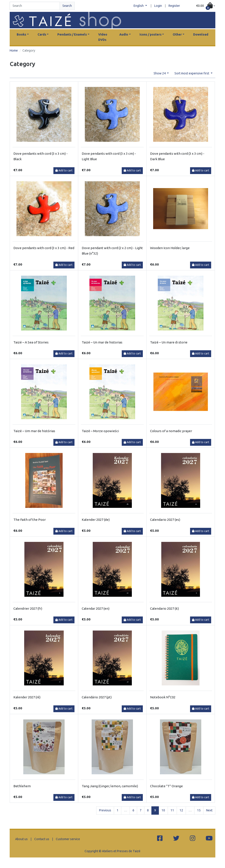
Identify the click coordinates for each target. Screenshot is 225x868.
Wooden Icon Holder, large (170, 248)
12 (181, 810)
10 (163, 810)
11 (172, 810)
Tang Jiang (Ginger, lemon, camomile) (110, 786)
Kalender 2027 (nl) (27, 697)
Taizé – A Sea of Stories (31, 342)
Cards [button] (42, 34)
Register (174, 6)
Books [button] (21, 34)
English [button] (139, 6)
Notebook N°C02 (163, 697)
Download (201, 34)
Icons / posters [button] (151, 34)
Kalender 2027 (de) (96, 520)
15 (199, 810)
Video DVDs (103, 37)
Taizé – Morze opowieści (100, 431)
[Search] (35, 6)
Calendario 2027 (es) (165, 520)
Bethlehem (22, 786)
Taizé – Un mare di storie (169, 342)
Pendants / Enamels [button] (72, 34)
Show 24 (160, 73)
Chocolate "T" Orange (166, 786)
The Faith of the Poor (30, 520)
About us (21, 839)
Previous (105, 810)
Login (158, 6)
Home (14, 50)
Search (67, 6)
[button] (206, 6)
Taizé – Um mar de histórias (34, 431)
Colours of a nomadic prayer (171, 431)
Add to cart (64, 170)
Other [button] (177, 34)
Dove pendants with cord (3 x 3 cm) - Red (44, 248)
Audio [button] (124, 34)
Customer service (68, 839)
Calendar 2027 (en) (96, 608)
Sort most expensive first (192, 73)
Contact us (42, 839)
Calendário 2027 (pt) (97, 697)
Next (209, 810)
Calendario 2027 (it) (164, 608)
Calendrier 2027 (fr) (28, 608)
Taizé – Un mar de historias (102, 342)
